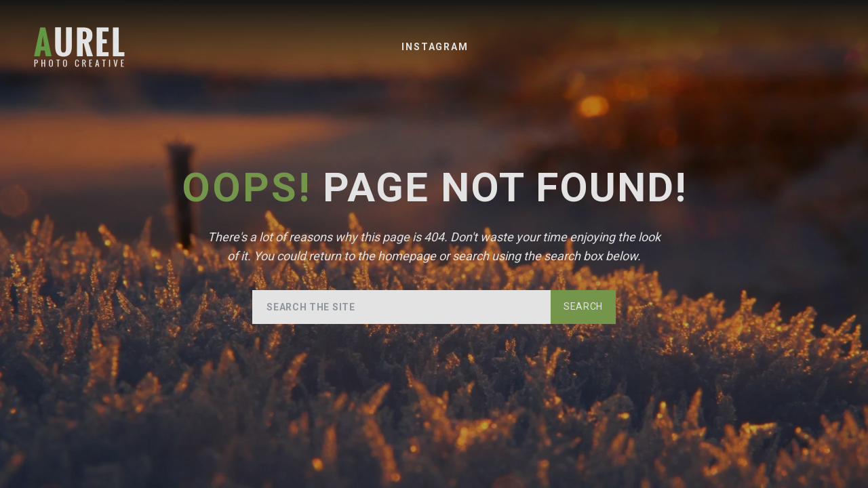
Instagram (435, 47)
